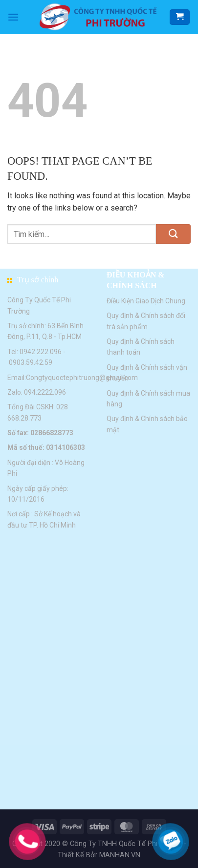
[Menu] (13, 17)
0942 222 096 (41, 352)
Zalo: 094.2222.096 (37, 392)
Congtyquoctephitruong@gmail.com (82, 378)
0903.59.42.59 (31, 362)
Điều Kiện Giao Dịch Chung (146, 301)
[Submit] (173, 234)
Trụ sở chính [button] (38, 280)
